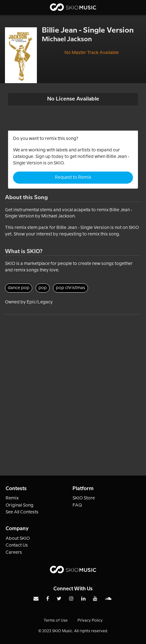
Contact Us (17, 545)
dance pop (19, 288)
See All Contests (22, 512)
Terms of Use (56, 621)
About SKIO (18, 539)
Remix (12, 498)
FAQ (77, 505)
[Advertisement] (73, 388)
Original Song (20, 505)
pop (43, 288)
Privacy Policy (90, 621)
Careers (14, 552)
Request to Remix (73, 177)
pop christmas (71, 288)
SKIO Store (84, 498)
